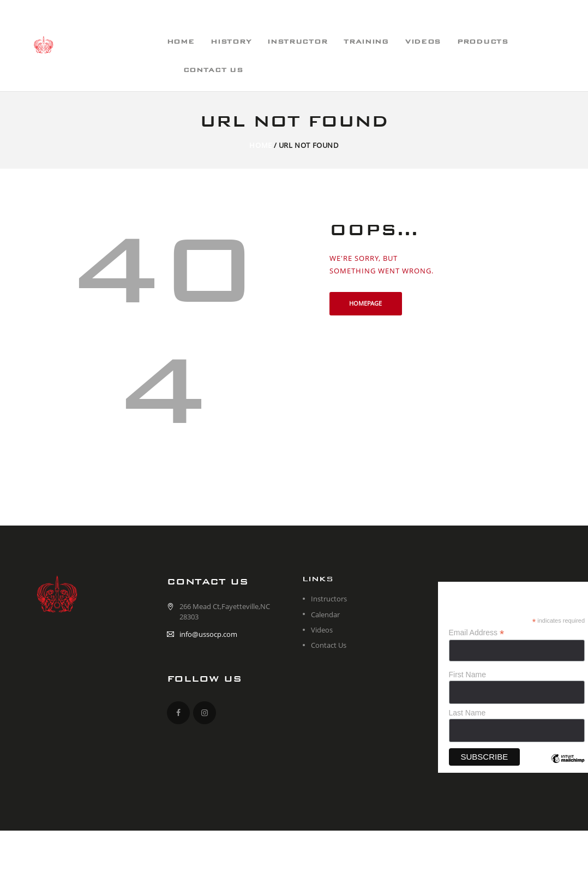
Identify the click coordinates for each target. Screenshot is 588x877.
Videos (322, 630)
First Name (467, 675)
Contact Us (329, 645)
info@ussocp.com (208, 634)
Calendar (325, 615)
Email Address (477, 633)
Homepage (365, 303)
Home (260, 145)
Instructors (329, 599)
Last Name (467, 713)
